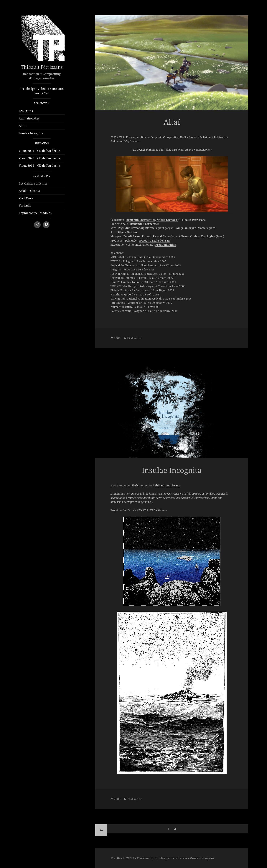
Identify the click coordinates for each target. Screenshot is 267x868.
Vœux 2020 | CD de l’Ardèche (39, 158)
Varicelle (25, 205)
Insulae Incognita (31, 133)
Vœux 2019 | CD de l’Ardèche (39, 166)
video (42, 89)
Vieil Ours (26, 198)
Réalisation (135, 338)
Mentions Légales (202, 858)
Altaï (22, 126)
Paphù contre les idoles (35, 213)
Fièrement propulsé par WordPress (162, 858)
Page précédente (101, 830)
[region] (172, 184)
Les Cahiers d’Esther (33, 183)
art (22, 89)
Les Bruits (26, 111)
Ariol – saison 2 (29, 191)
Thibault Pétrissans (42, 67)
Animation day (29, 118)
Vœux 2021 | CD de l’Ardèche (39, 151)
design (31, 89)
